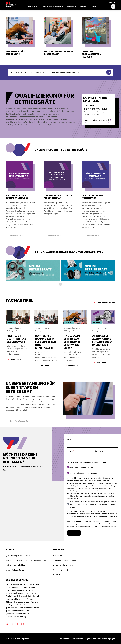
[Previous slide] (10, 273)
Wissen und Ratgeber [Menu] (90, 6)
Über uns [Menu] (72, 6)
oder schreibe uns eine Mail (97, 120)
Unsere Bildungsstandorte (16, 570)
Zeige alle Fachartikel (104, 302)
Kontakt (112, 2)
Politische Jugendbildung (16, 565)
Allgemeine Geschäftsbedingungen (100, 638)
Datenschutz (77, 638)
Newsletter (58, 556)
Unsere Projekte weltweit (63, 565)
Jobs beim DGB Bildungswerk (65, 560)
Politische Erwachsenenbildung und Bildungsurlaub (26, 560)
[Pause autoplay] (61, 284)
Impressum (65, 638)
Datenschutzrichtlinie (80, 519)
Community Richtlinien (62, 570)
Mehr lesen (14, 359)
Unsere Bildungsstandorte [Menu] (52, 6)
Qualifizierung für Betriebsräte (18, 556)
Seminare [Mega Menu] (32, 6)
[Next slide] (111, 273)
